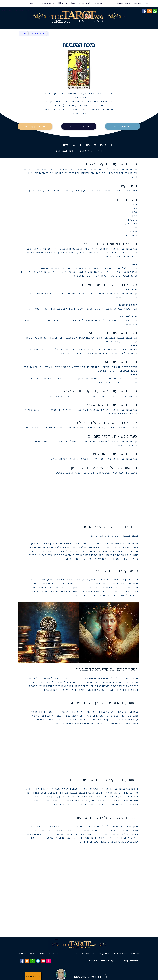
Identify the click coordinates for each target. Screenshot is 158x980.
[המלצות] (32, 954)
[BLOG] (150, 11)
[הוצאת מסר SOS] (88, 954)
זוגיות (72, 151)
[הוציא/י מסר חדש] (79, 126)
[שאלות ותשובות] (55, 954)
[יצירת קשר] (22, 954)
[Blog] (75, 954)
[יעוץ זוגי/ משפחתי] (107, 961)
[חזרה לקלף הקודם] (123, 126)
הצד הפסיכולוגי (101, 151)
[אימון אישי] (93, 961)
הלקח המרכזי (60, 151)
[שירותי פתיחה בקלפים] (132, 961)
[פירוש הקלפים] (104, 954)
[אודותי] (42, 954)
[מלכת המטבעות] (38, 34)
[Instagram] (49, 961)
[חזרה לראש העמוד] (33, 976)
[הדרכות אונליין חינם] (120, 954)
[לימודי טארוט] (134, 954)
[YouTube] (43, 961)
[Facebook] (144, 11)
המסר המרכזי (83, 151)
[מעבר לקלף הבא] (35, 126)
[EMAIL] (38, 961)
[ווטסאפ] (155, 11)
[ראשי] (24, 34)
